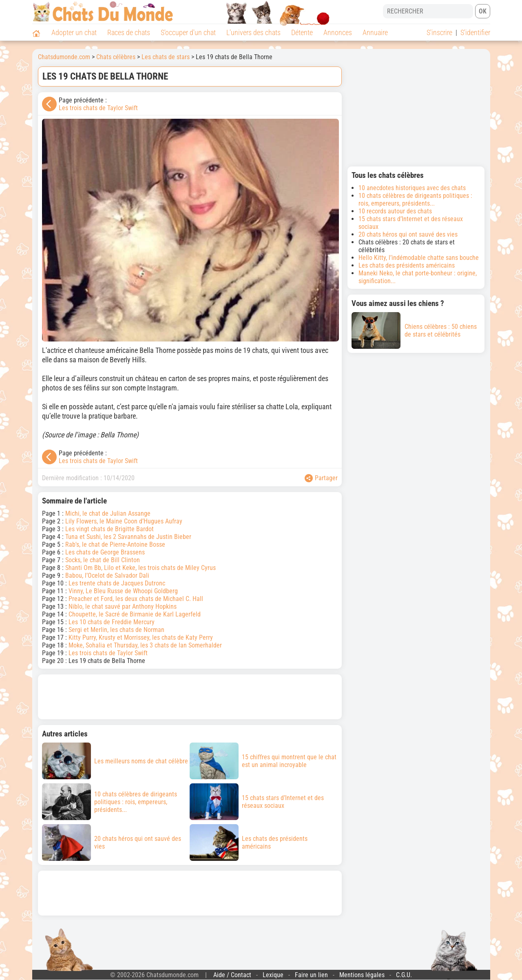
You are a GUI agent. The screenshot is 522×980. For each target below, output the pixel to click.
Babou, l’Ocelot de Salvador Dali (107, 575)
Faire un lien (311, 975)
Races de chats (129, 32)
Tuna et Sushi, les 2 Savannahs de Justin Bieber (128, 537)
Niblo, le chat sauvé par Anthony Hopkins (123, 606)
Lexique (273, 975)
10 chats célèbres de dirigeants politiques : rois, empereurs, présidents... (415, 200)
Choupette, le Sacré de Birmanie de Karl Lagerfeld (135, 614)
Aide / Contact (232, 975)
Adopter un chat (74, 32)
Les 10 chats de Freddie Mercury (112, 622)
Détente (302, 32)
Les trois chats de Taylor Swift (98, 108)
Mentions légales (362, 975)
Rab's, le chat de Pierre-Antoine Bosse (115, 544)
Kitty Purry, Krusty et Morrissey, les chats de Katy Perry (141, 637)
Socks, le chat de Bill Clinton (103, 560)
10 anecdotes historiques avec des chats (412, 188)
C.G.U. (404, 975)
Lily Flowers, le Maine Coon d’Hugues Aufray (124, 521)
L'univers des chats (253, 32)
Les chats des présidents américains (407, 265)
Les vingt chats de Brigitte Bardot (109, 529)
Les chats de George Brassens (105, 552)
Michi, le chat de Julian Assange (108, 513)
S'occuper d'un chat (188, 32)
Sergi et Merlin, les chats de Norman (116, 630)
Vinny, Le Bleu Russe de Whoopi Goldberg (123, 591)
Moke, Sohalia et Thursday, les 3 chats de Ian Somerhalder (145, 645)
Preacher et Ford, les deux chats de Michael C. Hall (136, 599)
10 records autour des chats (395, 211)
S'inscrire (439, 32)
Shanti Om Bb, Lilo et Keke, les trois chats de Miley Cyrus (140, 568)
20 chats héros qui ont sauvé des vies (408, 234)
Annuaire (375, 32)
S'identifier (475, 32)
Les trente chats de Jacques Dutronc (117, 583)
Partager (321, 478)
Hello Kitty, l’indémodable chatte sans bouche (419, 258)
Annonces (338, 32)
